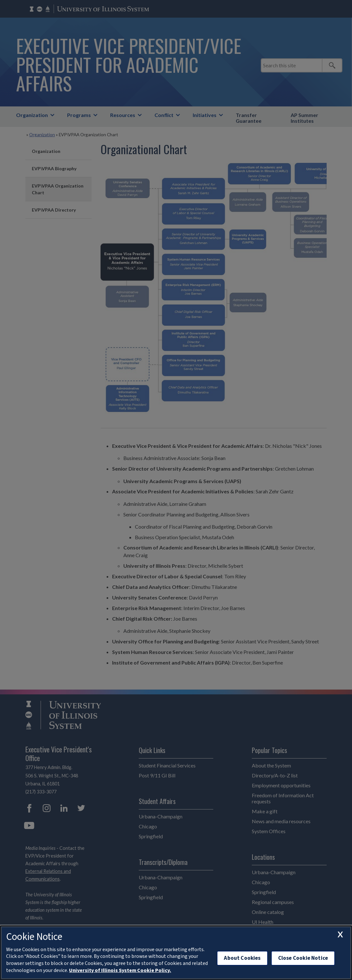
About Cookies (242, 958)
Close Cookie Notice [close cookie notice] (303, 958)
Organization (32, 115)
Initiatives (205, 115)
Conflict (164, 115)
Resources (123, 115)
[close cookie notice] (340, 934)
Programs (79, 115)
